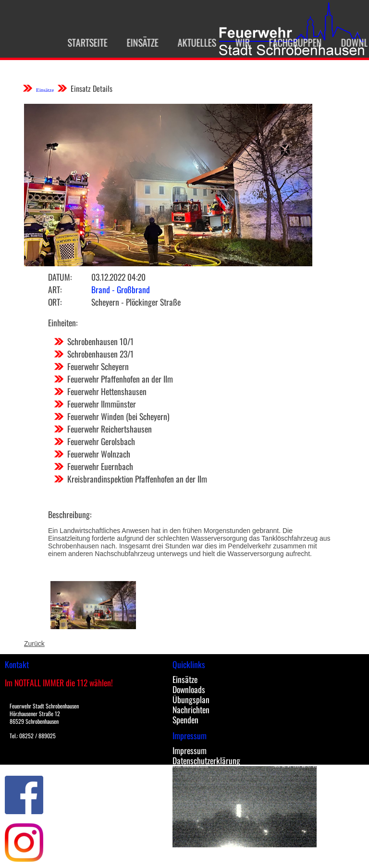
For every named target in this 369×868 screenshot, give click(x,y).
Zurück (34, 644)
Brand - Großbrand (121, 289)
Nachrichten (191, 709)
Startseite (82, 42)
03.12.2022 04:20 (118, 277)
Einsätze (137, 42)
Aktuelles (192, 42)
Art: (55, 289)
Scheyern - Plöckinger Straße (136, 302)
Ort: (55, 302)
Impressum (190, 750)
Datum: (60, 277)
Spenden (185, 719)
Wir (237, 42)
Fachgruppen (290, 42)
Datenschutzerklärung (206, 760)
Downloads (189, 689)
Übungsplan (191, 699)
